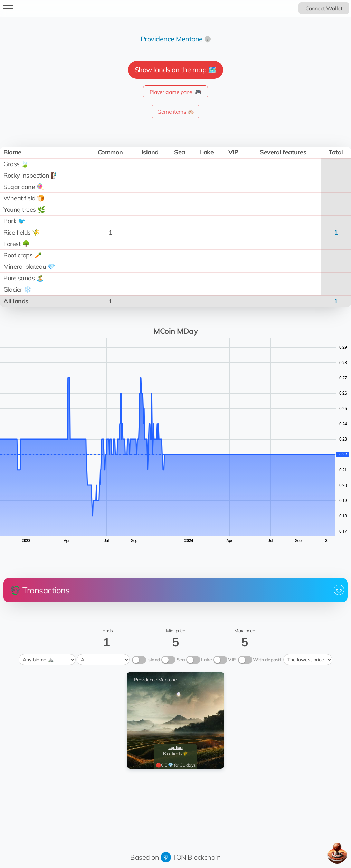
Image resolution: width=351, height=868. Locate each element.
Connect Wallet (324, 8)
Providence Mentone (172, 39)
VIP (232, 660)
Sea (181, 660)
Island (154, 660)
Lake (206, 660)
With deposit (267, 660)
